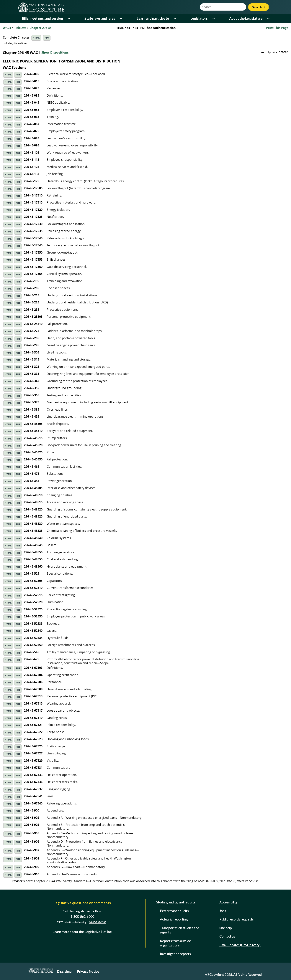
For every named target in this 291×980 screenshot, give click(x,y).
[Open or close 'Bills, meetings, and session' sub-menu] (69, 18)
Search (259, 7)
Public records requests (237, 919)
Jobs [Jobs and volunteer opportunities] (223, 911)
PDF (47, 38)
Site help (226, 928)
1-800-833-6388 (97, 922)
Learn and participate (153, 18)
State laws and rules (100, 18)
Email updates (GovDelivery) (240, 945)
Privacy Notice (88, 971)
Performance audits (174, 911)
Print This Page (277, 28)
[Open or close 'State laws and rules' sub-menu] (121, 18)
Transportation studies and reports (180, 930)
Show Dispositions (55, 53)
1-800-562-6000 (82, 916)
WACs (7, 28)
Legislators (199, 18)
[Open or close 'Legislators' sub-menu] (214, 18)
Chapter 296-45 (40, 28)
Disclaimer (65, 971)
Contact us (227, 936)
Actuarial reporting (174, 919)
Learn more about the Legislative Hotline (82, 932)
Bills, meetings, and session (42, 18)
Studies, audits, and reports (176, 902)
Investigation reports (175, 954)
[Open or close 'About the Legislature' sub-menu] (269, 18)
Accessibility (228, 902)
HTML (36, 38)
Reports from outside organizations (175, 943)
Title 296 (20, 28)
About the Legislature (246, 18)
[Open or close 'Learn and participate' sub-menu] (175, 18)
